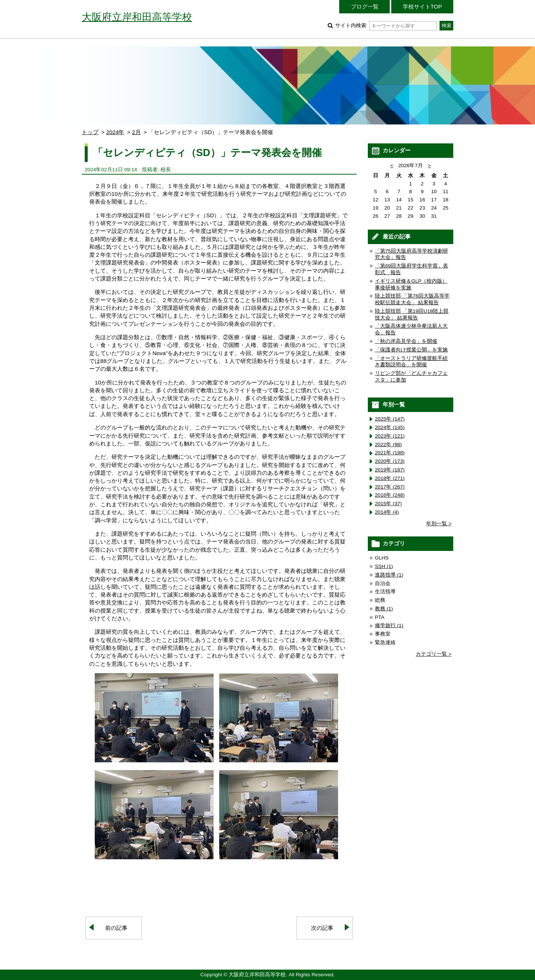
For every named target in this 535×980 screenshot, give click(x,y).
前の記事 (116, 928)
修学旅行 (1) (389, 625)
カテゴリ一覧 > (434, 654)
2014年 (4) (387, 512)
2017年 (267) (390, 487)
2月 (136, 132)
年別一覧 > (439, 524)
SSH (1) (384, 566)
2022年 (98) (388, 444)
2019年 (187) (390, 470)
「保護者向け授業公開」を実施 (411, 350)
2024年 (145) (390, 427)
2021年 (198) (390, 453)
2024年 (115, 132)
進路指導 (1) (389, 575)
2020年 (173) (390, 461)
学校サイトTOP (422, 7)
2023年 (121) (390, 436)
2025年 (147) (390, 419)
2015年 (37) (388, 504)
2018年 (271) (390, 478)
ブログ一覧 (365, 7)
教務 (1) (384, 609)
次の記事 (322, 928)
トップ (90, 132)
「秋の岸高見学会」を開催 (406, 341)
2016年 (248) (390, 495)
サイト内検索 (386, 25)
